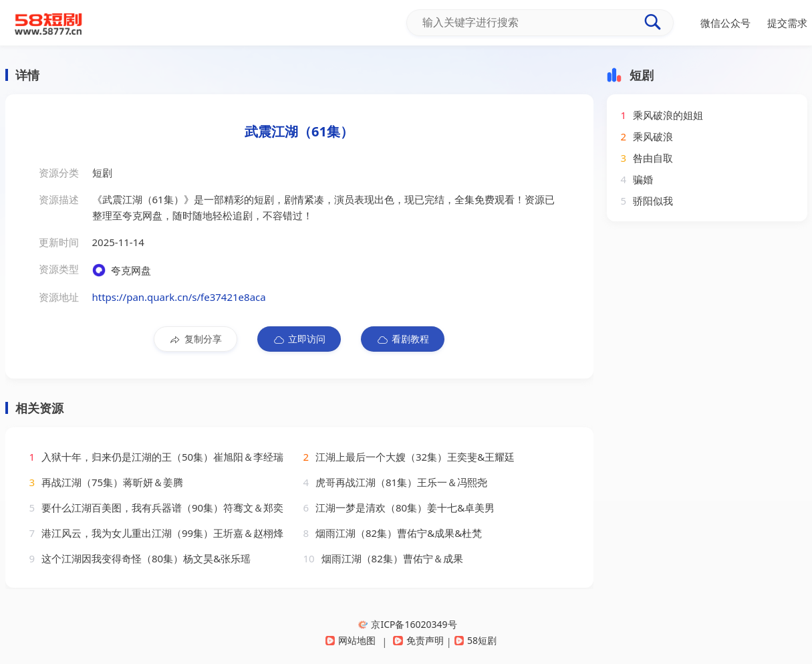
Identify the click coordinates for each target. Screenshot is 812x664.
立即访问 (299, 339)
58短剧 (476, 640)
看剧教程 (403, 339)
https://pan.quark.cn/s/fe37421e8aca (179, 297)
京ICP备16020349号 (407, 624)
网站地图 (351, 640)
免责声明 (418, 640)
